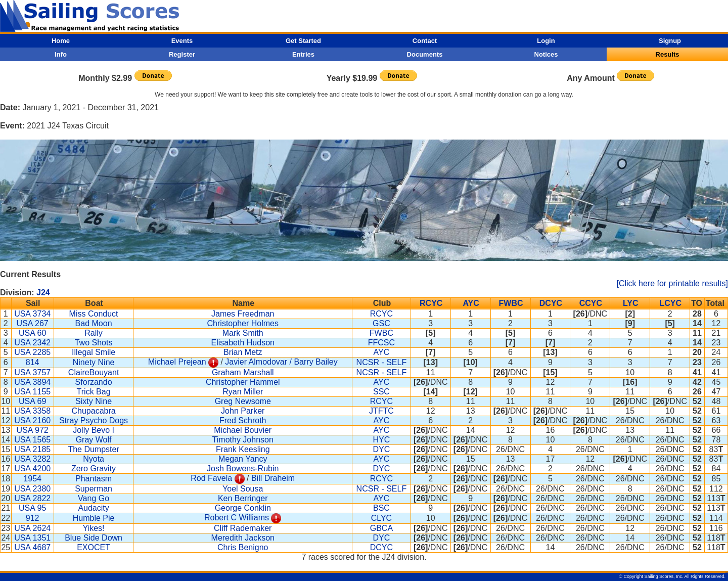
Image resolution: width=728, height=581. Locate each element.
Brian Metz (243, 352)
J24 (43, 293)
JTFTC (381, 411)
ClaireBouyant (94, 372)
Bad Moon (94, 323)
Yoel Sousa (243, 489)
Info (61, 54)
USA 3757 (32, 372)
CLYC (382, 518)
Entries (303, 54)
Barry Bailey (315, 362)
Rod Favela (211, 478)
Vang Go (94, 498)
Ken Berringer (243, 498)
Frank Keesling (243, 449)
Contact (425, 41)
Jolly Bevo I (94, 430)
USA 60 (32, 333)
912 (33, 518)
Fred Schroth (243, 420)
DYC (382, 449)
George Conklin (243, 508)
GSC (381, 323)
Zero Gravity (94, 468)
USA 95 (32, 508)
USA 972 (33, 430)
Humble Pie (94, 518)
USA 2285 (32, 352)
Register (182, 54)
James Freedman (243, 314)
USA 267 (33, 323)
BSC (381, 508)
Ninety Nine (94, 362)
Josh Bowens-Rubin (243, 468)
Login (546, 41)
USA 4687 (32, 547)
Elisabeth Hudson (243, 343)
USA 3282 (32, 459)
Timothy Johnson (243, 440)
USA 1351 (32, 538)
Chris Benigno (243, 547)
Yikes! (94, 528)
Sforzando (94, 382)
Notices (546, 54)
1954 (32, 479)
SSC (381, 392)
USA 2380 (32, 489)
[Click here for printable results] (672, 283)
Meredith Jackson (243, 538)
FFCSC (381, 343)
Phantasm (94, 479)
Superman (94, 489)
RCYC (431, 303)
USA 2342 (32, 343)
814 (33, 362)
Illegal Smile (94, 352)
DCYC (551, 303)
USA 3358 (32, 411)
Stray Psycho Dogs (94, 420)
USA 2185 (32, 449)
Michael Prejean (177, 362)
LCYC (670, 303)
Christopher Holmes (243, 323)
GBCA (381, 528)
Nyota (94, 459)
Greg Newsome (243, 401)
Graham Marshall (243, 372)
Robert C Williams (237, 518)
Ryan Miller (243, 392)
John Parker (243, 411)
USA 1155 (32, 392)
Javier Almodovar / (259, 362)
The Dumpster (93, 449)
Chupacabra (93, 411)
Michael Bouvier (243, 430)
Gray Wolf (94, 440)
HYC (382, 440)
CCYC (591, 303)
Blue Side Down (94, 538)
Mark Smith (243, 333)
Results (668, 54)
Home (61, 41)
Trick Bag (94, 392)
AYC (471, 303)
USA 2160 (32, 420)
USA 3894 (32, 382)
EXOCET (94, 547)
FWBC (511, 303)
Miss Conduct (94, 314)
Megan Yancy (243, 459)
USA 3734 (32, 314)
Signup (670, 41)
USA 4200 (32, 468)
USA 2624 (32, 528)
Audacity (93, 508)
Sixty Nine (94, 401)
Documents (425, 54)
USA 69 (32, 401)
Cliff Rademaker (243, 528)
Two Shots (94, 343)
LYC (631, 303)
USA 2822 (32, 498)
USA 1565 (32, 440)
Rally (94, 333)
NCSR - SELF (382, 362)
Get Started (303, 41)
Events (182, 41)
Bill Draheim (273, 478)
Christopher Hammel (243, 382)
